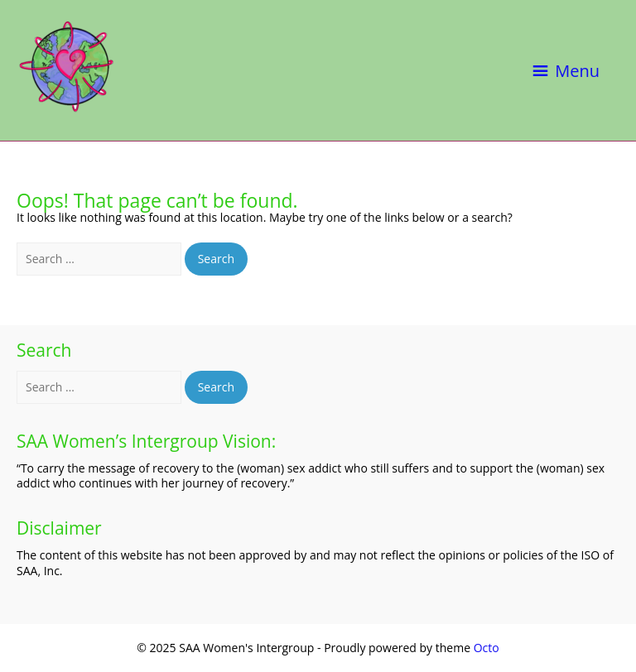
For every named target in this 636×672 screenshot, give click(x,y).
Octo (487, 648)
